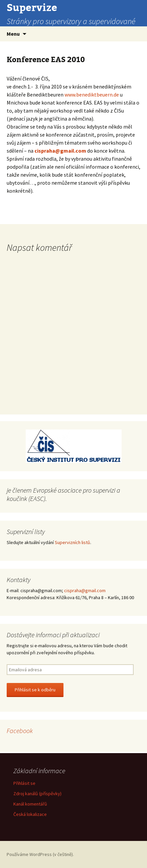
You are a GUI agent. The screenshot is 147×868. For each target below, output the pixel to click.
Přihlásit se (24, 783)
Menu (13, 34)
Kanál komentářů (30, 804)
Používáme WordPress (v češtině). (40, 854)
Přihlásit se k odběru (35, 690)
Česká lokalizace (30, 814)
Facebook (20, 731)
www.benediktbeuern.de (92, 95)
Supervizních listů (72, 542)
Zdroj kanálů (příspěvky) (37, 794)
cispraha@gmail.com (60, 151)
